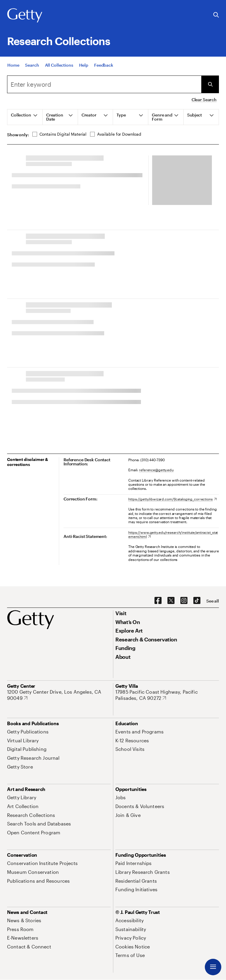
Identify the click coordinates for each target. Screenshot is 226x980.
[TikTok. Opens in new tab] (197, 601)
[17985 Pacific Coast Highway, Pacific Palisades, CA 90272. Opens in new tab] (167, 695)
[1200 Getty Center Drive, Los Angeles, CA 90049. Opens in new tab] (59, 695)
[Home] (13, 65)
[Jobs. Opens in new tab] (121, 797)
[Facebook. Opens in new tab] (158, 601)
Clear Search (204, 100)
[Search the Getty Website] (216, 15)
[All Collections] (59, 65)
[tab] (25, 117)
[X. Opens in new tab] (171, 601)
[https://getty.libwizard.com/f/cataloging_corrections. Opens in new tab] (172, 499)
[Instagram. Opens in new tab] (184, 601)
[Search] (32, 65)
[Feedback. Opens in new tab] (104, 65)
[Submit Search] (210, 84)
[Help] (84, 65)
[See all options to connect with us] (213, 601)
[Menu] (213, 967)
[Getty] (25, 16)
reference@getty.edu (156, 470)
